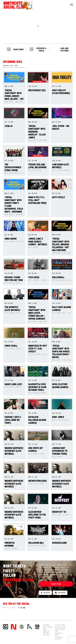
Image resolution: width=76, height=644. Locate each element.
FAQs (57, 631)
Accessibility (60, 629)
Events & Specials (46, 632)
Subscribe (56, 584)
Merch (57, 635)
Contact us (59, 633)
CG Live (37, 627)
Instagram (60, 593)
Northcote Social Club (5, 627)
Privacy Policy (60, 627)
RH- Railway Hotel (30, 627)
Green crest (22, 627)
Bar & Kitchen (48, 627)
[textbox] (14, 66)
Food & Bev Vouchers (59, 638)
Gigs (45, 629)
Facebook (45, 593)
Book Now (46, 625)
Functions (47, 635)
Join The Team (60, 625)
